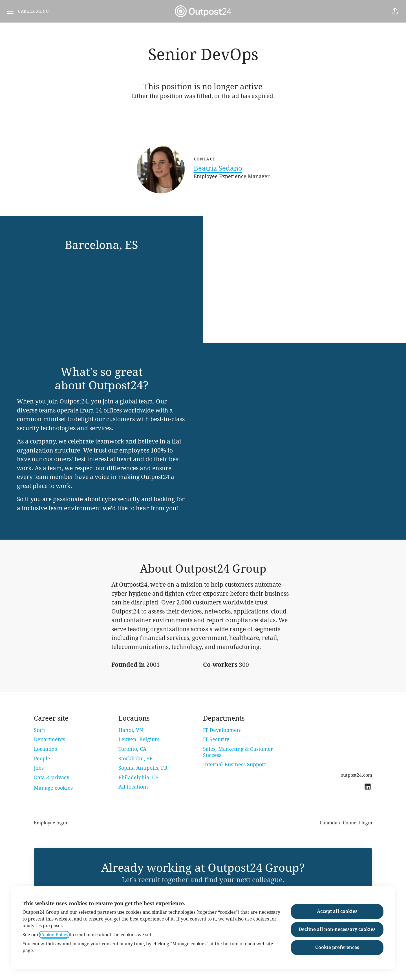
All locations (134, 787)
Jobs (39, 768)
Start (39, 730)
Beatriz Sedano (218, 168)
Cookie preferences (337, 947)
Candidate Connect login (346, 823)
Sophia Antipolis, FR (143, 768)
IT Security (216, 739)
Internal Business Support (234, 764)
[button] (395, 11)
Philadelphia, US (138, 777)
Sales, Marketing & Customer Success (238, 752)
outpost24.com (356, 775)
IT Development (222, 730)
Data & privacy (52, 777)
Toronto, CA (133, 749)
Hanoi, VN (131, 730)
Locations (45, 749)
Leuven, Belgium (139, 739)
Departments (49, 739)
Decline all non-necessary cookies (337, 929)
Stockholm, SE (135, 759)
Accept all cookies (337, 911)
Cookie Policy (54, 935)
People (42, 759)
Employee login (50, 823)
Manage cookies (53, 788)
